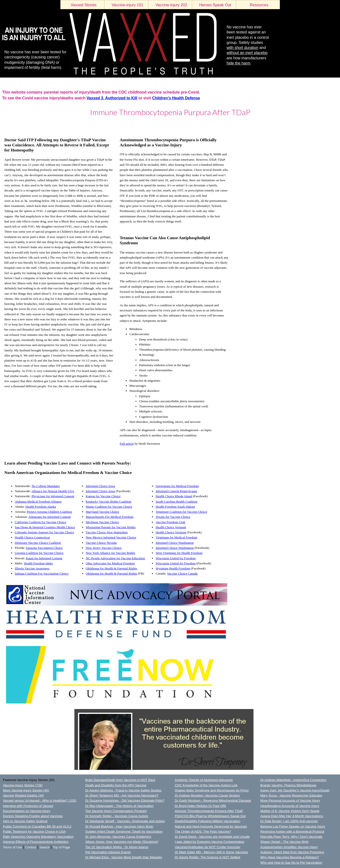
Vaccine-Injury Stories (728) (23, 785)
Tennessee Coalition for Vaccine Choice (181, 512)
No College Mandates (46, 486)
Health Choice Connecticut (32, 537)
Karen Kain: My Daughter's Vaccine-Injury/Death (295, 790)
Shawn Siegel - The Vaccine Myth (284, 842)
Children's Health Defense (176, 98)
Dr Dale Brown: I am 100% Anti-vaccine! (289, 821)
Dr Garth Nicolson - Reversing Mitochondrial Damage (213, 801)
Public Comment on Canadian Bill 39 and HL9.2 (37, 826)
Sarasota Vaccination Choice (44, 548)
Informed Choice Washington (175, 543)
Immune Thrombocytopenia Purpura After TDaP (209, 811)
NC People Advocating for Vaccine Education (115, 558)
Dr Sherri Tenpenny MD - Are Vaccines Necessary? (122, 795)
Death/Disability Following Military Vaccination (207, 821)
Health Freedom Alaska (41, 507)
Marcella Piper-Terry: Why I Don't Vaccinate (291, 837)
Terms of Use (12, 847)
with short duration (242, 48)
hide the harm (238, 63)
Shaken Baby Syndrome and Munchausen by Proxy (212, 790)
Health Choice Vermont (171, 527)
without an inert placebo (247, 53)
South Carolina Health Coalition (176, 501)
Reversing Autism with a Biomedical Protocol (292, 832)
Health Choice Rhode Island (174, 496)
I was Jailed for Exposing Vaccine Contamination (210, 842)
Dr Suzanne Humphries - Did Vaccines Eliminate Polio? (125, 801)
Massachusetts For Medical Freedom (110, 517)
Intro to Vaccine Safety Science (25, 821)
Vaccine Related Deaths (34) (23, 795)
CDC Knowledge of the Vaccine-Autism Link (206, 785)
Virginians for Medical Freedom (176, 537)
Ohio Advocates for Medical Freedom (110, 563)
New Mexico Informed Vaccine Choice (111, 537)
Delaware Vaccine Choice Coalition (38, 543)
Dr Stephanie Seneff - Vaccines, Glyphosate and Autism (125, 821)
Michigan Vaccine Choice (102, 522)
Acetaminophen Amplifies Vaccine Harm (289, 847)
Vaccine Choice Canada (182, 573)
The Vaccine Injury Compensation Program (116, 811)
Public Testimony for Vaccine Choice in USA (34, 832)
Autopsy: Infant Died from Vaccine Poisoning (292, 852)
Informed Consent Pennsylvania (176, 491)
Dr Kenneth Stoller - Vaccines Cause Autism (117, 816)
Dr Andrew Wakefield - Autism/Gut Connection (293, 780)
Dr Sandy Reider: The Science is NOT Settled (207, 857)
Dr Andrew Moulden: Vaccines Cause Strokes (207, 795)
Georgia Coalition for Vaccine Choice (39, 553)
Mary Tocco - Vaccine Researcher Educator (291, 795)
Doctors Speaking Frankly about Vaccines (33, 816)
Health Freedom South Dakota (175, 507)
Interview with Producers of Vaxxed (28, 806)
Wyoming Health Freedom (173, 568)
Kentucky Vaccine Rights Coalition (109, 501)
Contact (31, 847)
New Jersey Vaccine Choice (104, 548)
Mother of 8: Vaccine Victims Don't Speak (290, 811)
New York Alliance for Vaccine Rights (111, 553)
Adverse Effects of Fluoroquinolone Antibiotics (36, 842)
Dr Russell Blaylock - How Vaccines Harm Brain (119, 826)
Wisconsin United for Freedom (176, 558)
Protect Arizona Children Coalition (49, 512)
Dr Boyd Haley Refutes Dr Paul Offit (200, 806)
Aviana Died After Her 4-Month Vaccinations (292, 816)
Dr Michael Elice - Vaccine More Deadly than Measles (124, 857)
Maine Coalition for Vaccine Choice (109, 507)
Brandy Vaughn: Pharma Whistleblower (288, 785)
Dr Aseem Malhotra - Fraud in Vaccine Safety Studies (123, 790)
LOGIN (5, 125)
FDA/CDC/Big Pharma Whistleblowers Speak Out (210, 816)
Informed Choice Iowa (100, 486)
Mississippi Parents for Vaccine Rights (111, 527)
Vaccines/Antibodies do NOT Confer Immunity (208, 847)
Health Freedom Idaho (38, 563)
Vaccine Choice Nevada (101, 543)
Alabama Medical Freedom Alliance (38, 501)
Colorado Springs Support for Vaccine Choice (44, 532)
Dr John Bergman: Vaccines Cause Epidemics (118, 837)
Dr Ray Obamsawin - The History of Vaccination (119, 806)
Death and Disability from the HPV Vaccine (116, 785)
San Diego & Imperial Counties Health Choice (45, 527)
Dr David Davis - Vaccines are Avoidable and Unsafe (212, 837)
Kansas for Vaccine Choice (103, 496)
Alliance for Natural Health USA (53, 491)
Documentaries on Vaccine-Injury (27, 811)
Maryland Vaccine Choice (103, 512)
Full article (127, 444)
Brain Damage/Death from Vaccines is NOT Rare (120, 780)
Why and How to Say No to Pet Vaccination (291, 863)
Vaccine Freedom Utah (170, 522)
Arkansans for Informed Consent (50, 517)
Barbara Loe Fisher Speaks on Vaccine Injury (293, 826)
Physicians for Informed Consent (53, 496)
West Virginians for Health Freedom (179, 553)
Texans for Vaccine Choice (173, 517)
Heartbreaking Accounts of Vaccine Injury (290, 806)
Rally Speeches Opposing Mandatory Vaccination (38, 837)
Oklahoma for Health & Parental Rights (111, 568)
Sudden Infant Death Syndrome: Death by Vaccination (124, 832)
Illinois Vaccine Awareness (32, 568)
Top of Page (61, 847)
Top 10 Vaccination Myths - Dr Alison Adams (117, 847)
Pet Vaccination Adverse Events (108, 852)
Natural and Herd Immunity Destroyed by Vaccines (211, 826)
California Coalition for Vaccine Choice (40, 522)
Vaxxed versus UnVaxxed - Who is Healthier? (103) (40, 801)
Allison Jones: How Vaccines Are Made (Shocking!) (122, 842)
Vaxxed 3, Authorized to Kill (112, 98)
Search (45, 847)
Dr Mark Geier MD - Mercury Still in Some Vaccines (211, 852)
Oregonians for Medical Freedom (177, 486)
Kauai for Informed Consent (44, 558)
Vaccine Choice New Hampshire (107, 532)
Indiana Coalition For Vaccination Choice (42, 573)
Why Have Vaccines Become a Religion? (289, 857)
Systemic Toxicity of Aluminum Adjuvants (204, 780)
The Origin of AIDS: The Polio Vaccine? (203, 832)
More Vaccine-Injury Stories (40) (26, 790)
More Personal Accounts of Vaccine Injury (290, 801)
